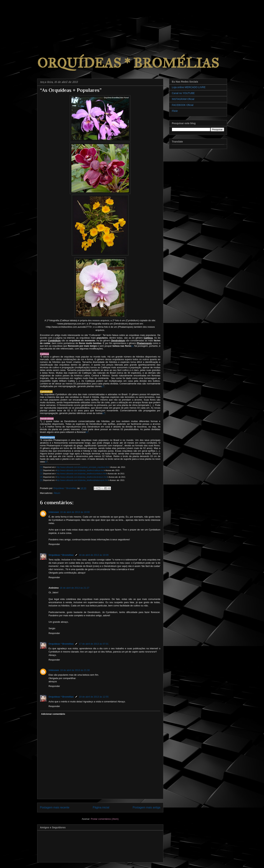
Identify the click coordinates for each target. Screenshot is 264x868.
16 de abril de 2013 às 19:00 (75, 512)
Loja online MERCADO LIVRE (189, 87)
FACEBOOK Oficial (183, 105)
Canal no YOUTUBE (183, 93)
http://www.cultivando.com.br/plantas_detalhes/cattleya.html (80, 470)
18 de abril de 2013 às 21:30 (75, 670)
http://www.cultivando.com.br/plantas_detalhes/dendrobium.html (82, 477)
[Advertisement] (27, 22)
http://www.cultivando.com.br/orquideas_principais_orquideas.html (83, 467)
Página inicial (101, 807)
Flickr (175, 111)
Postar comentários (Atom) (105, 819)
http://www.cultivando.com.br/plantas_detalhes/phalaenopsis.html (82, 480)
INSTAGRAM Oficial (183, 99)
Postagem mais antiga (146, 807)
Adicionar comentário (53, 714)
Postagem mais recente (55, 807)
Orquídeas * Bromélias (61, 555)
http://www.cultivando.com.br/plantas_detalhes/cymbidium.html (81, 474)
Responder (54, 544)
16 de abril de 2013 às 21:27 (75, 588)
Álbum (57, 493)
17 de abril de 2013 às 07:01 (94, 644)
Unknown (54, 512)
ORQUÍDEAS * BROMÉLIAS (128, 63)
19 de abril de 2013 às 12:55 (94, 697)
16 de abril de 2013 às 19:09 (94, 555)
